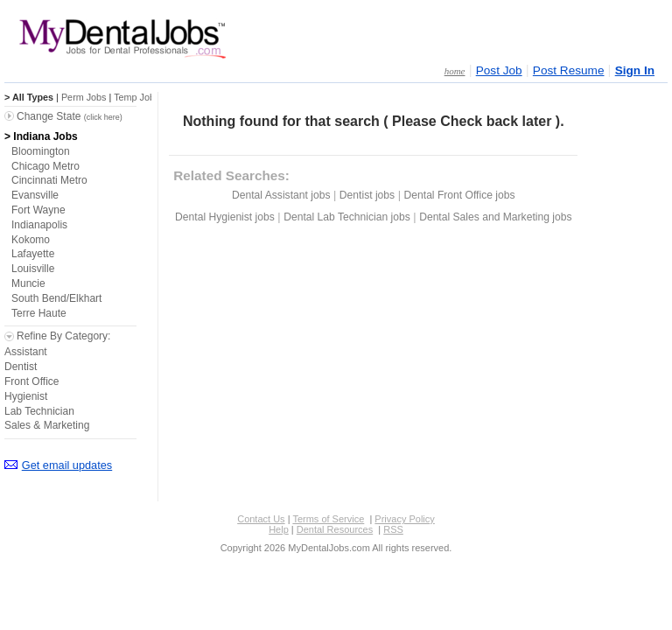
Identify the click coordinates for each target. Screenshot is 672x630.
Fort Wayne (38, 210)
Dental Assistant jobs (281, 195)
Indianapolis (39, 225)
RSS (393, 529)
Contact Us (261, 519)
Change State (70, 116)
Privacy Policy (404, 519)
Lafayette (33, 254)
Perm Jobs (84, 97)
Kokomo (31, 240)
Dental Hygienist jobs (225, 217)
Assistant (26, 352)
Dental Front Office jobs (460, 195)
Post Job (499, 70)
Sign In (635, 70)
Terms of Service (328, 519)
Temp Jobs (136, 97)
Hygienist (26, 396)
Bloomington (41, 151)
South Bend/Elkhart (56, 298)
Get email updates (67, 465)
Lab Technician (39, 411)
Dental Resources (335, 529)
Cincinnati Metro (49, 180)
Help (279, 529)
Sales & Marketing (47, 425)
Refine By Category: (63, 336)
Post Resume (569, 70)
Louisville (33, 269)
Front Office (31, 381)
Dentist (21, 367)
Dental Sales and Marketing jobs (495, 217)
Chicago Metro (45, 166)
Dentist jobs (367, 195)
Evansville (35, 195)
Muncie (28, 283)
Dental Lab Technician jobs (347, 217)
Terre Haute (39, 313)
